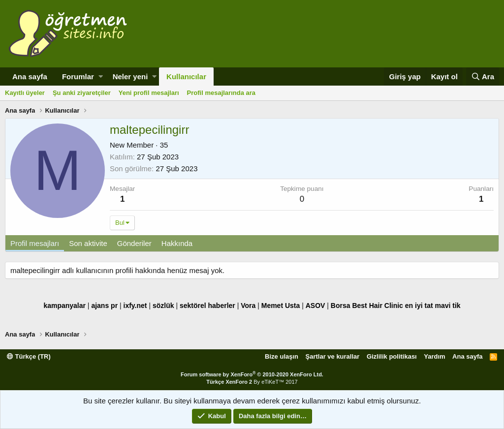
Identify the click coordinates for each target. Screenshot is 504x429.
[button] (101, 77)
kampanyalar (64, 306)
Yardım (434, 356)
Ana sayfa (30, 77)
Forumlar (78, 77)
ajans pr (104, 306)
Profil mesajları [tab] (35, 243)
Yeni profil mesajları (149, 93)
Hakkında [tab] (177, 243)
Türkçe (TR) (29, 356)
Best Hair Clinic (377, 306)
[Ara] (483, 77)
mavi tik (447, 306)
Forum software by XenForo (252, 374)
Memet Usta (281, 306)
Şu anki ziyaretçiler (82, 93)
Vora (248, 306)
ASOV (315, 306)
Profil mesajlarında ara (221, 93)
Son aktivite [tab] (88, 243)
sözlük (163, 306)
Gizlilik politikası (392, 356)
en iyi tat (419, 306)
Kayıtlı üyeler (25, 93)
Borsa (341, 306)
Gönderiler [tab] (134, 243)
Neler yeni (130, 77)
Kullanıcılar (186, 77)
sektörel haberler (207, 306)
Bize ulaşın (282, 356)
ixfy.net (135, 306)
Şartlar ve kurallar (333, 356)
